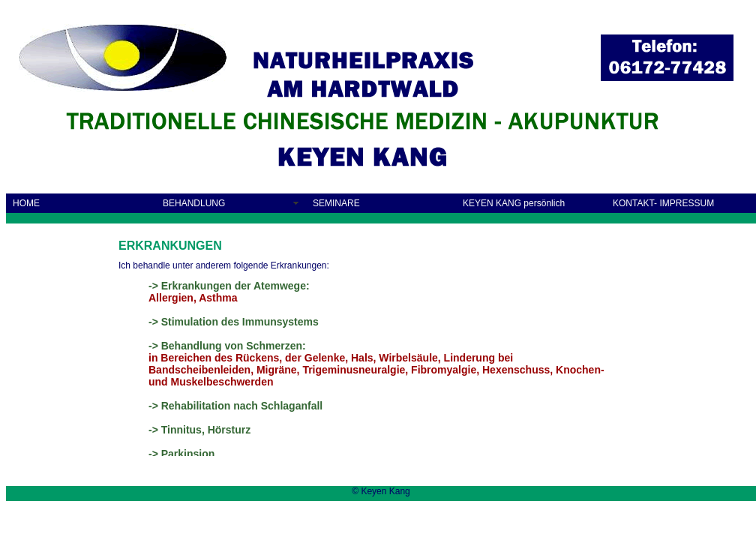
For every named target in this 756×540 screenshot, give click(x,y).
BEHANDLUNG (194, 203)
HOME (26, 203)
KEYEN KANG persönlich (514, 203)
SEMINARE (336, 203)
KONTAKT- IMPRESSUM (663, 203)
